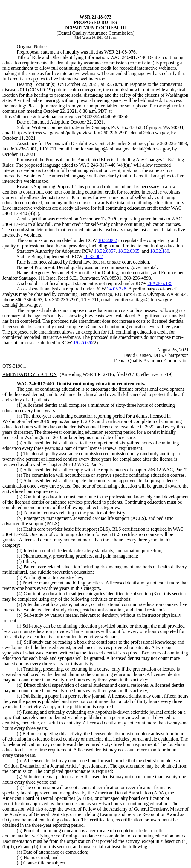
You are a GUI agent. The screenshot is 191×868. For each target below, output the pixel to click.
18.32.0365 (129, 251)
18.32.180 (160, 251)
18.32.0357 (105, 251)
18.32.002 (108, 240)
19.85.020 (83, 343)
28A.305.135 (160, 283)
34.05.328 (117, 289)
